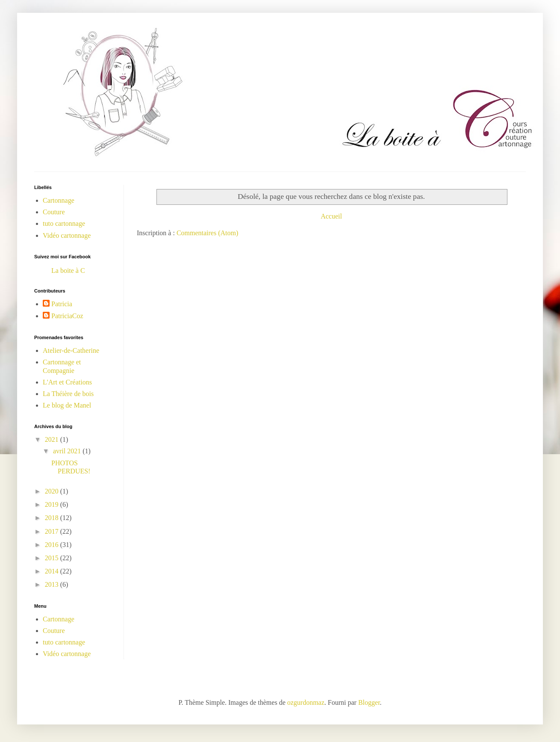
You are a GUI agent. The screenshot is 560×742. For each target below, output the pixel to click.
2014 (53, 571)
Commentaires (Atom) (207, 233)
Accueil (331, 216)
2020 (53, 491)
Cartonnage (59, 200)
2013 (53, 584)
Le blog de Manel (67, 405)
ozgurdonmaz (306, 702)
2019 (53, 504)
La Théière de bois (68, 394)
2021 (53, 439)
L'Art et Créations (67, 382)
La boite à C (68, 270)
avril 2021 (68, 451)
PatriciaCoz (67, 316)
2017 (53, 531)
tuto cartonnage (64, 223)
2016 (53, 545)
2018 (53, 518)
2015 (53, 558)
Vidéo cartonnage (67, 235)
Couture (54, 212)
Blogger (369, 702)
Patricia (62, 304)
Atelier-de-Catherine (71, 350)
